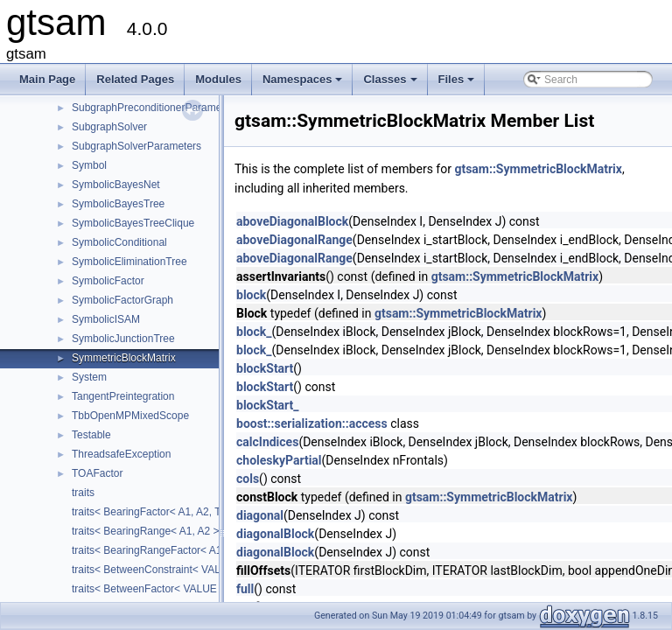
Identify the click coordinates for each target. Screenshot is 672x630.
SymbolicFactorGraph (122, 300)
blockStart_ (268, 405)
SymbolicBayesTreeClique (133, 223)
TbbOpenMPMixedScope (130, 416)
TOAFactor (97, 473)
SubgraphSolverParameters (136, 146)
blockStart (265, 368)
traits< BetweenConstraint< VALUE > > (162, 570)
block (251, 295)
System (89, 377)
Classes (391, 84)
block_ (254, 332)
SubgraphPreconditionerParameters (155, 108)
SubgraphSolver (109, 127)
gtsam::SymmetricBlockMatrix (538, 169)
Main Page (47, 79)
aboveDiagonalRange (294, 240)
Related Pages (135, 79)
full (245, 589)
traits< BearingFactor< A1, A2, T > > (155, 512)
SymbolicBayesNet (116, 185)
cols (248, 479)
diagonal (260, 515)
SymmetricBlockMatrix (124, 358)
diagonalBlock (275, 534)
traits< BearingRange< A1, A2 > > (150, 531)
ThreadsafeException (121, 454)
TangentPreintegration (123, 396)
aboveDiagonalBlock (292, 221)
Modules (218, 79)
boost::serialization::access (312, 423)
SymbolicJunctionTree (123, 339)
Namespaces (304, 84)
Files (458, 84)
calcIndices (267, 442)
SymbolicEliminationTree (129, 262)
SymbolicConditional (119, 242)
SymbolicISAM (106, 319)
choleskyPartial (279, 460)
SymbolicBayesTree (118, 204)
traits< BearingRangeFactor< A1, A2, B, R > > (178, 550)
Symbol (89, 165)
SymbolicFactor (108, 281)
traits (83, 493)
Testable (91, 435)
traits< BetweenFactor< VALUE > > (154, 589)
